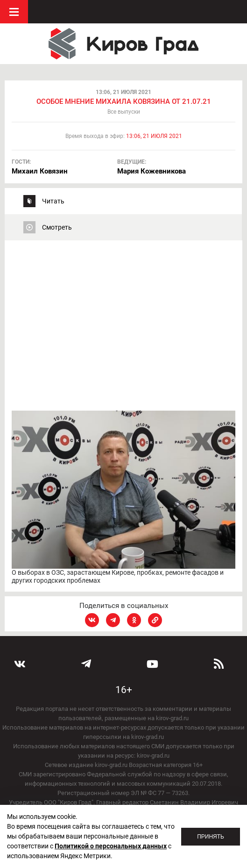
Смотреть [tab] (57, 227)
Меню (14, 12)
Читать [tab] (53, 201)
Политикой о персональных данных (111, 846)
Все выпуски (124, 112)
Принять (211, 837)
